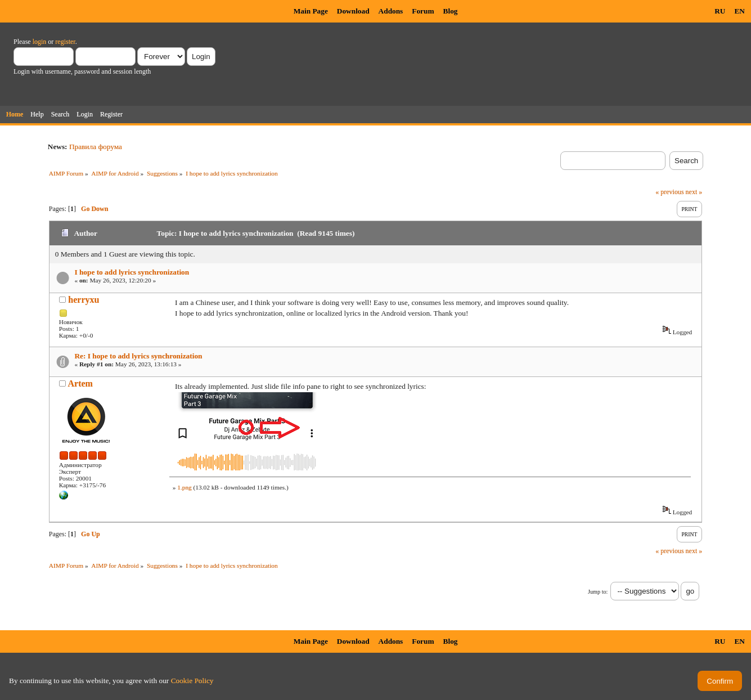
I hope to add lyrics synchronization (132, 272)
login (40, 42)
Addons (391, 11)
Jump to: (598, 592)
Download (353, 11)
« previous (669, 192)
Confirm (720, 681)
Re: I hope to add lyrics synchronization (138, 356)
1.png (185, 487)
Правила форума (96, 147)
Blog (451, 11)
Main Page (311, 11)
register (65, 42)
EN (739, 11)
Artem (80, 383)
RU (720, 11)
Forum (423, 11)
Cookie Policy (192, 681)
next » (694, 192)
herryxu (84, 300)
